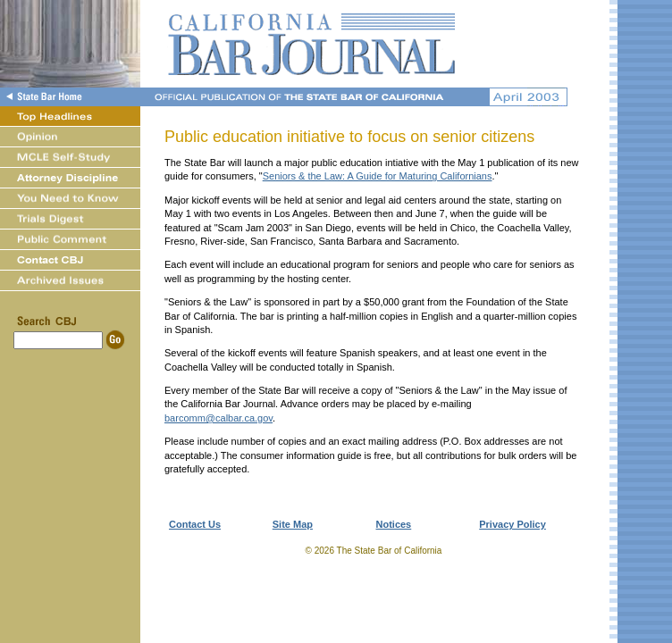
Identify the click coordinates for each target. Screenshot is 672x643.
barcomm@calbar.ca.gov (218, 418)
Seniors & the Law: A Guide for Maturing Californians (378, 176)
